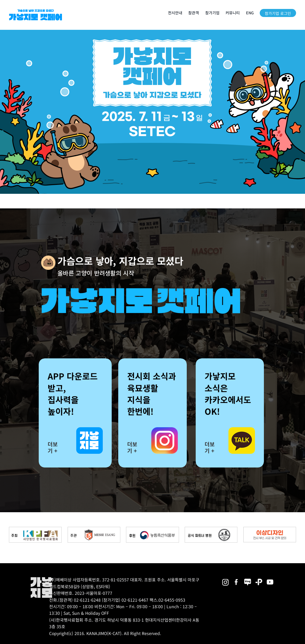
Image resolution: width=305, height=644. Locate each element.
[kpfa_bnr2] (35, 529)
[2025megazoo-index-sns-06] (259, 579)
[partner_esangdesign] (270, 529)
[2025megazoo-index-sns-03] (270, 579)
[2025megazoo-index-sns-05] (248, 579)
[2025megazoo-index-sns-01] (236, 579)
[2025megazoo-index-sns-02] (225, 579)
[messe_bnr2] (94, 529)
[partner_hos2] (211, 529)
